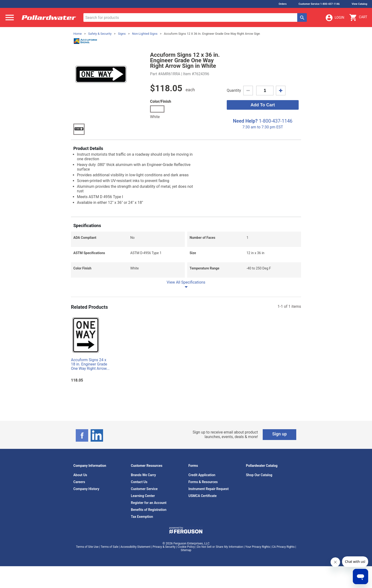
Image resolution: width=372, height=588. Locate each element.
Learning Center (143, 496)
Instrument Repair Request (209, 489)
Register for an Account (149, 503)
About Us (80, 475)
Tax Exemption (142, 517)
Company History (86, 489)
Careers (79, 482)
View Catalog (359, 4)
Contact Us (139, 482)
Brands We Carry (143, 475)
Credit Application (202, 475)
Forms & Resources (203, 482)
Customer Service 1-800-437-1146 (319, 4)
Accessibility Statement (135, 547)
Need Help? (245, 121)
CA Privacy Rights (283, 547)
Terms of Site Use (87, 547)
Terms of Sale (110, 547)
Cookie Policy (186, 547)
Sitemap (186, 550)
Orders (282, 4)
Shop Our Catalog (259, 475)
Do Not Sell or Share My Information (220, 547)
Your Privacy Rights (258, 547)
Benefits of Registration (149, 510)
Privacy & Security (164, 547)
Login (335, 18)
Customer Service (144, 489)
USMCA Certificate (203, 496)
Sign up (280, 434)
